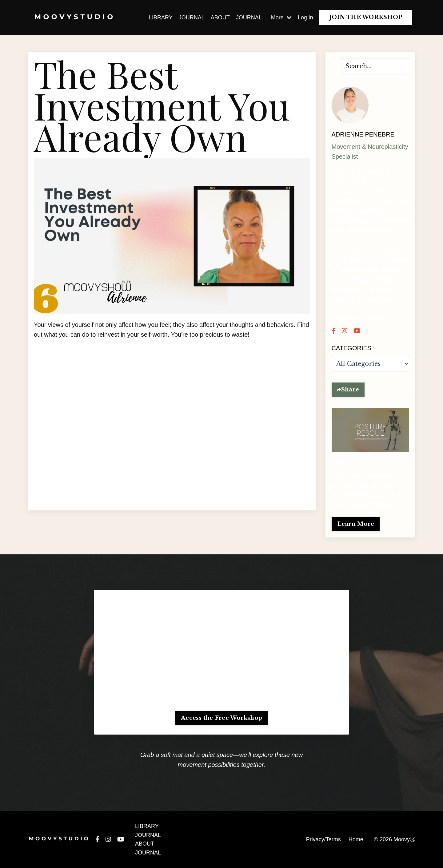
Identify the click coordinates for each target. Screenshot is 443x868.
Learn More (356, 524)
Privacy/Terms (323, 839)
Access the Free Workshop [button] (221, 718)
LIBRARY (161, 18)
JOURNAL (192, 18)
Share (350, 390)
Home (356, 839)
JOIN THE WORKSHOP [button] (366, 17)
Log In (305, 18)
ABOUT (220, 18)
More (281, 18)
